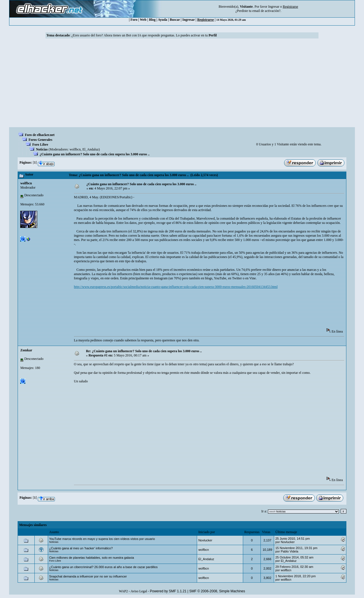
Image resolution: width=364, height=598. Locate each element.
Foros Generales (40, 140)
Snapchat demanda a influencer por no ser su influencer (88, 576)
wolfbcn (75, 149)
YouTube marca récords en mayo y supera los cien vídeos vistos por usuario (102, 539)
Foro (134, 20)
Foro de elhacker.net (40, 135)
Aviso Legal (139, 591)
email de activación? (266, 11)
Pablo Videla (289, 551)
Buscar (175, 20)
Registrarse (205, 20)
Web (143, 20)
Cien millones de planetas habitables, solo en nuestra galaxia (92, 558)
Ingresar (274, 7)
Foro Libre (40, 145)
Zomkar (26, 350)
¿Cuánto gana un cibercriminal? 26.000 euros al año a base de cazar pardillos (104, 567)
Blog (152, 20)
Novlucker (205, 540)
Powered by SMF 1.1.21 (168, 591)
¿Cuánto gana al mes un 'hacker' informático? (81, 548)
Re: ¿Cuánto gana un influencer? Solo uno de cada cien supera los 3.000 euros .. (144, 351)
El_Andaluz (91, 149)
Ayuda (163, 20)
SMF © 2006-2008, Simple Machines (217, 591)
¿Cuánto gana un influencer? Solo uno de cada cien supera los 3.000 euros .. (95, 154)
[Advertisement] (182, 84)
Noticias (42, 149)
